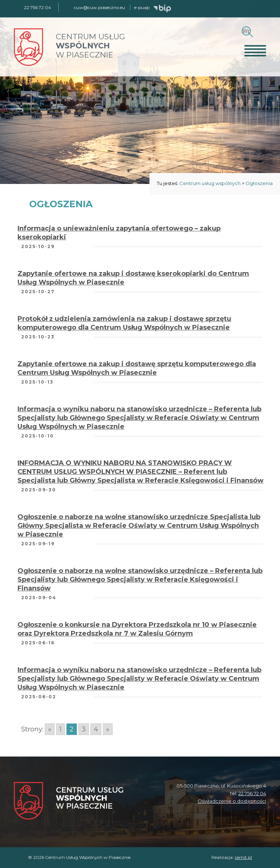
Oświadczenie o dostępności (232, 801)
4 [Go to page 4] (96, 729)
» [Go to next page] (108, 729)
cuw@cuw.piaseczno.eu (100, 7)
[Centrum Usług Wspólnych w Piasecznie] (69, 802)
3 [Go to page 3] (84, 729)
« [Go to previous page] (50, 729)
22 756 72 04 (252, 793)
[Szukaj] (246, 30)
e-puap (142, 7)
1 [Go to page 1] (61, 729)
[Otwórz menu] (255, 50)
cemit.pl (243, 857)
